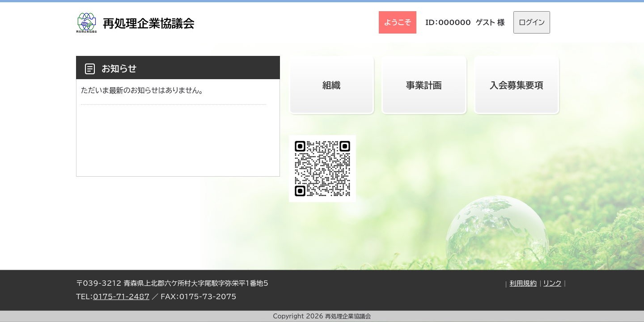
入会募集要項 (517, 85)
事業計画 (424, 85)
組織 (331, 85)
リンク (552, 283)
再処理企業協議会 (149, 23)
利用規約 (523, 283)
